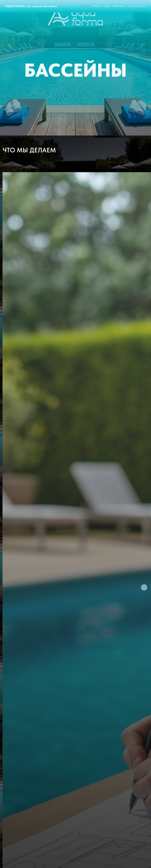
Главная (85, 6)
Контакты (118, 6)
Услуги (96, 6)
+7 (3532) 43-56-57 (136, 6)
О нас (107, 6)
